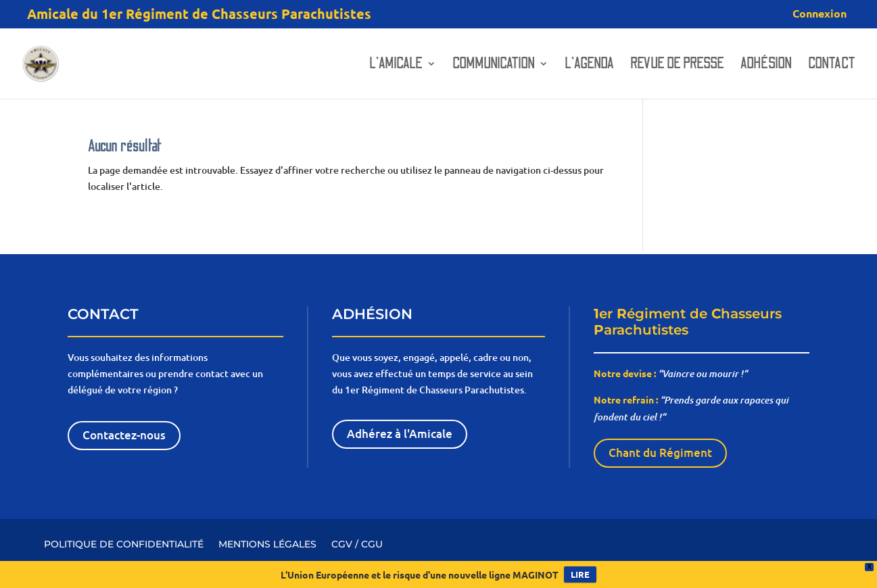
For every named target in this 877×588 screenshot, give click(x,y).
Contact (832, 66)
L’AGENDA (589, 66)
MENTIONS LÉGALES (267, 543)
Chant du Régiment (660, 452)
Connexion (820, 14)
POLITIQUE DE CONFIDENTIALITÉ (124, 543)
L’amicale (396, 66)
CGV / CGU (357, 543)
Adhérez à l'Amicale (400, 434)
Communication (494, 66)
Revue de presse (677, 66)
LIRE (580, 574)
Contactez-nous (124, 435)
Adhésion (766, 66)
